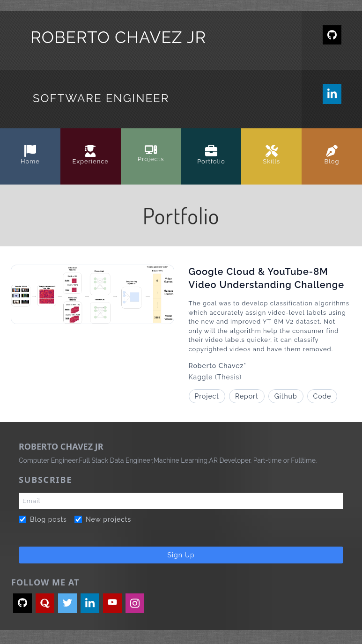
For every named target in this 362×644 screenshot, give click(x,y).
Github (286, 396)
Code (322, 396)
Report (247, 396)
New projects (103, 519)
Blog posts (43, 519)
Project (207, 396)
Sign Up (181, 555)
